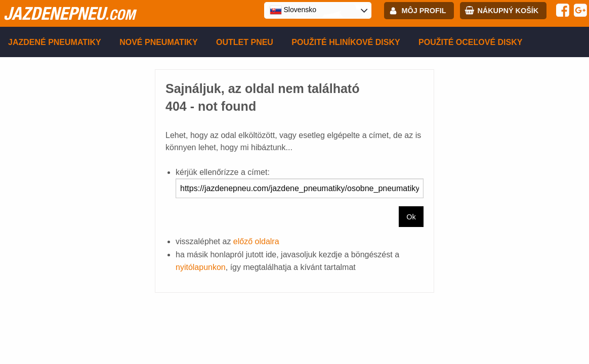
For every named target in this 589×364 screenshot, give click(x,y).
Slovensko (293, 10)
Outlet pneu (245, 42)
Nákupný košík (508, 11)
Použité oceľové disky (470, 42)
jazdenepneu (69, 13)
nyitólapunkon (201, 267)
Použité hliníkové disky (346, 42)
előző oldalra (256, 241)
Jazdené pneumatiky (55, 42)
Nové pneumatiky (158, 42)
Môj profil (424, 11)
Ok (411, 217)
